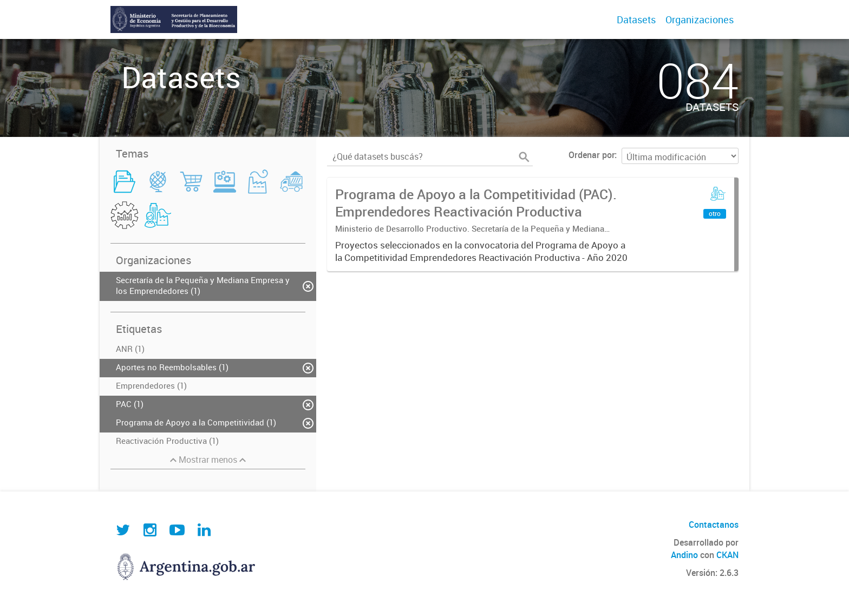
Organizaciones (700, 19)
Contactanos (714, 525)
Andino (684, 555)
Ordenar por (592, 155)
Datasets (636, 19)
